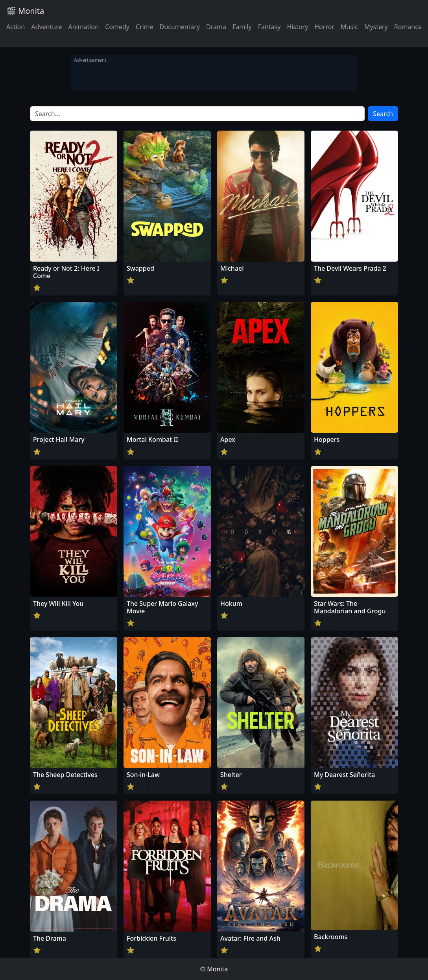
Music (349, 27)
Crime (145, 27)
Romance (408, 27)
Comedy (117, 27)
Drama (216, 27)
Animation (83, 27)
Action (16, 27)
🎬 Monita (25, 11)
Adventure (46, 27)
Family (242, 27)
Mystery (376, 27)
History (297, 27)
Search (383, 114)
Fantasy (269, 27)
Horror (324, 27)
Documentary (180, 27)
